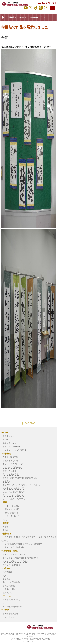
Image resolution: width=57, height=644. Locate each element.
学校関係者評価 (9, 471)
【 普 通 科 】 (11, 516)
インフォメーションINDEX (14, 450)
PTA (4, 575)
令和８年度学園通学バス (13, 607)
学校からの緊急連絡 (11, 582)
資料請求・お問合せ (11, 565)
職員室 (6, 520)
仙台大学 (7, 481)
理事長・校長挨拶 (10, 457)
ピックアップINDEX (11, 447)
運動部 (6, 527)
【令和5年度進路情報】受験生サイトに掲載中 (22, 544)
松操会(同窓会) (9, 586)
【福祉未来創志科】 (11, 509)
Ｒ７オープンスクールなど (14, 554)
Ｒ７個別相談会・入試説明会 (15, 561)
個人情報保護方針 (10, 614)
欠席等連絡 (7, 572)
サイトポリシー (9, 617)
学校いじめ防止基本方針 (13, 495)
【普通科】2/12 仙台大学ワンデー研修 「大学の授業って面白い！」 (31, 17)
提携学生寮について (11, 600)
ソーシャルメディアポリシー (15, 499)
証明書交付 (7, 593)
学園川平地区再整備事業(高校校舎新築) (20, 478)
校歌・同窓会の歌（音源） (14, 492)
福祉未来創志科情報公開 (13, 488)
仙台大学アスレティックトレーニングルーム (22, 485)
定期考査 (7, 579)
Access (5, 603)
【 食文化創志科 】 (11, 513)
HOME (5, 440)
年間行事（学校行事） (12, 467)
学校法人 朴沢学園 (11, 474)
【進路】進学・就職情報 (13, 547)
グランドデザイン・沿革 (13, 464)
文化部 (6, 530)
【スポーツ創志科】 (11, 506)
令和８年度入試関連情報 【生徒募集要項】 (21, 558)
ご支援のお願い (9, 589)
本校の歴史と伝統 (10, 461)
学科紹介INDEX (9, 443)
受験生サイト (8, 436)
